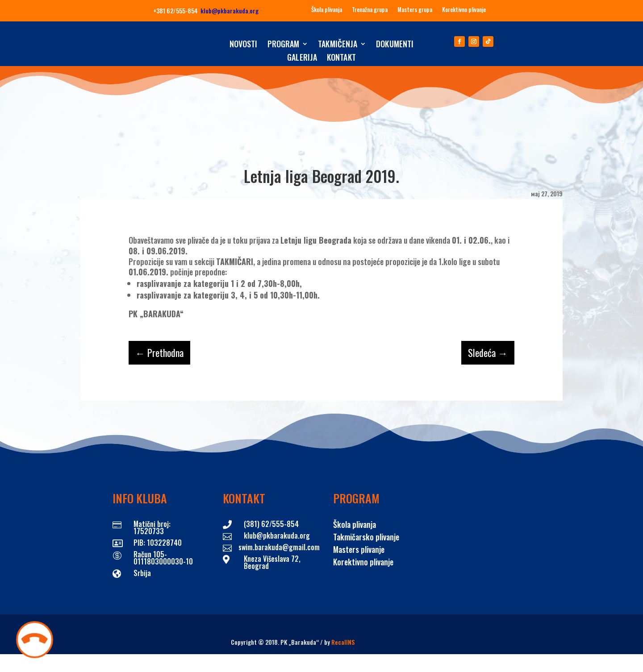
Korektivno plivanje (464, 10)
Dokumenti (395, 45)
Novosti (244, 45)
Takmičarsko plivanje (366, 537)
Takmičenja (338, 45)
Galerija (302, 58)
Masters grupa (415, 10)
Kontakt (341, 58)
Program (284, 45)
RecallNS (343, 642)
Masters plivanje (359, 549)
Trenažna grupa (370, 10)
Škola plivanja (327, 10)
